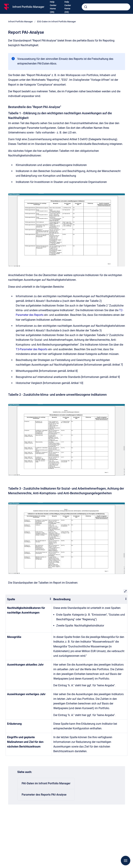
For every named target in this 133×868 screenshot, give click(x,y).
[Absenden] (86, 7)
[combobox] (106, 7)
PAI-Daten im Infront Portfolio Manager (46, 783)
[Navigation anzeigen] (126, 861)
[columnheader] (29, 599)
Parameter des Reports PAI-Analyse (44, 795)
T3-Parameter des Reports (32, 349)
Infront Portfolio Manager (28, 7)
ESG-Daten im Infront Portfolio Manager (56, 22)
